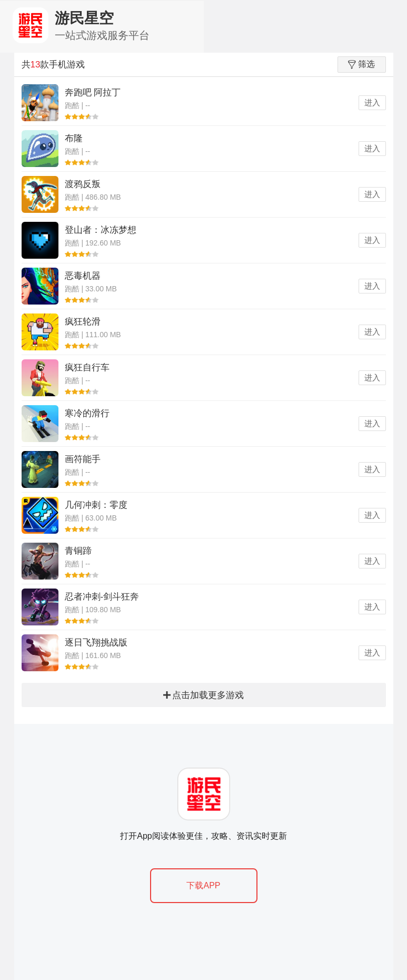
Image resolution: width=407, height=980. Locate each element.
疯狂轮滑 (83, 322)
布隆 (74, 138)
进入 (372, 102)
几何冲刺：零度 (96, 505)
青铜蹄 (78, 551)
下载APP (203, 885)
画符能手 (83, 459)
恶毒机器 (83, 276)
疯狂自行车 (87, 367)
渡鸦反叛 (83, 184)
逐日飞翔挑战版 (96, 643)
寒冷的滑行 (87, 413)
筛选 (361, 64)
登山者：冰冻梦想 (101, 230)
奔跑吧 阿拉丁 (93, 92)
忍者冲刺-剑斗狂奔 (102, 597)
